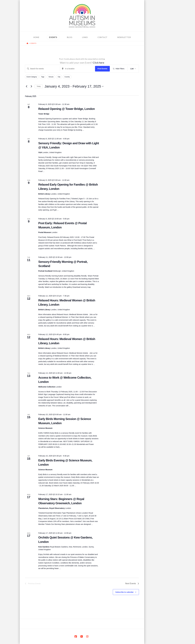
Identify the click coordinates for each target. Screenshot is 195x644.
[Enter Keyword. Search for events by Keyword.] (43, 69)
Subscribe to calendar (124, 592)
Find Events (102, 69)
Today (39, 86)
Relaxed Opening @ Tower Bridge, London (67, 109)
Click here (98, 63)
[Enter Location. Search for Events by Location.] (77, 69)
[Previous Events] (26, 86)
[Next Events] (31, 86)
